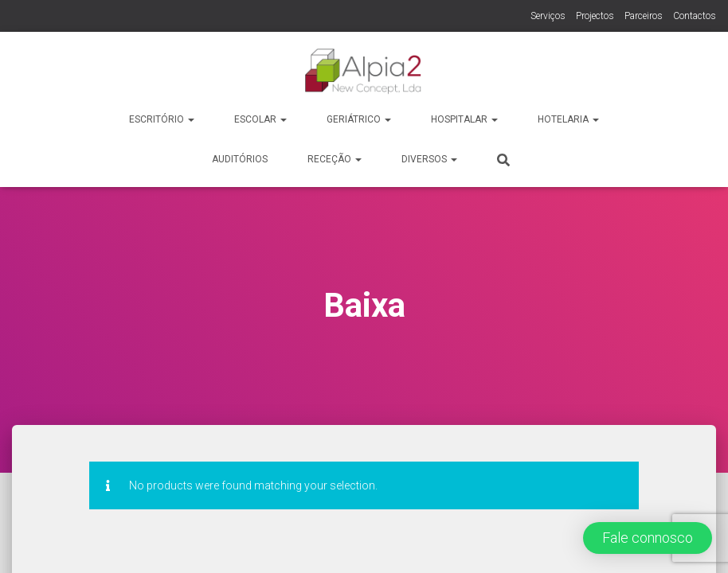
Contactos (695, 16)
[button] (648, 538)
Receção (335, 159)
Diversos (429, 159)
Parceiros (644, 16)
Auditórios (240, 159)
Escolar (260, 119)
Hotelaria (568, 119)
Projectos (595, 16)
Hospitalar (464, 119)
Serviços (548, 16)
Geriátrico (359, 119)
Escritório (162, 119)
